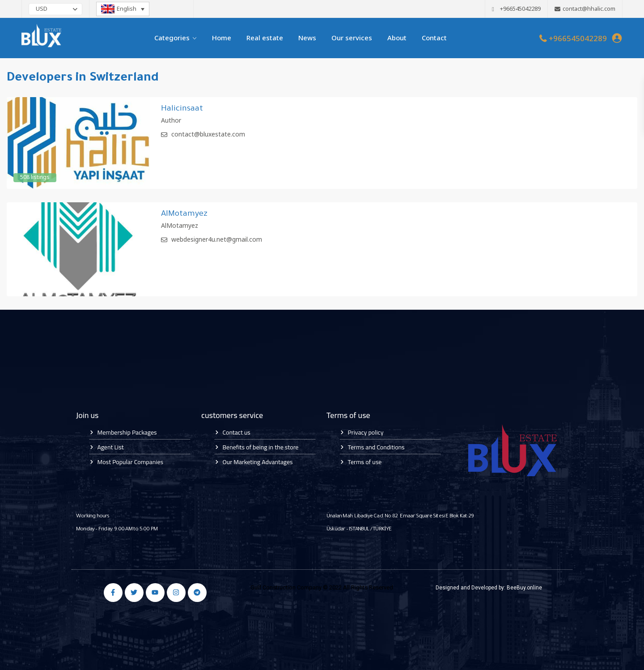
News (307, 38)
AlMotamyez (184, 214)
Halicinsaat (182, 109)
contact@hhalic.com (589, 9)
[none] (123, 9)
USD (42, 9)
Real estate (265, 38)
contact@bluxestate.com (208, 135)
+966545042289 (578, 39)
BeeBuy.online (524, 588)
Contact (434, 38)
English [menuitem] (127, 9)
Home (222, 38)
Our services (352, 38)
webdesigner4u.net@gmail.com (217, 240)
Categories (172, 38)
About (397, 38)
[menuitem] (123, 9)
